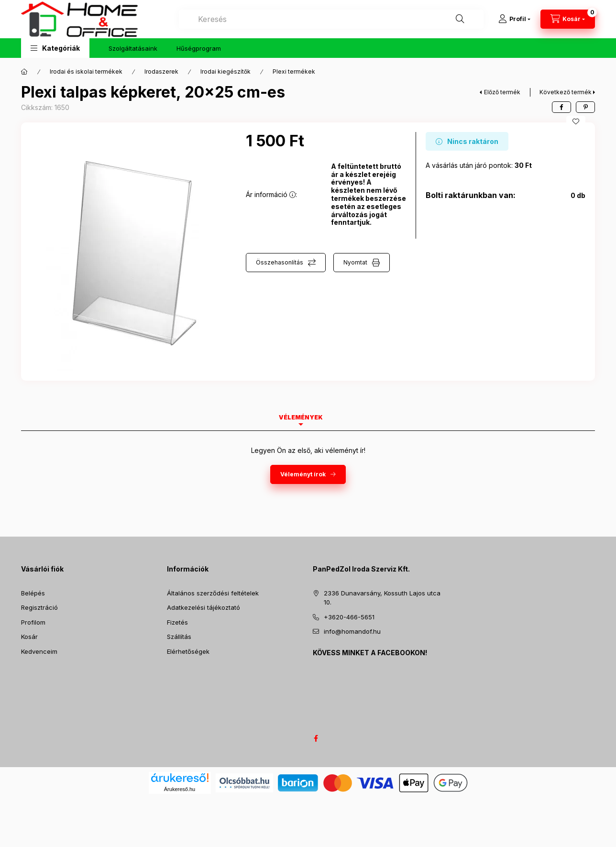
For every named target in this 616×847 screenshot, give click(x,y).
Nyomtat (355, 262)
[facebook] (561, 107)
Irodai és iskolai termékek (86, 71)
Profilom (33, 622)
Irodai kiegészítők (225, 71)
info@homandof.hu (352, 631)
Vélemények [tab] (301, 417)
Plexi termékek (294, 71)
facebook (316, 738)
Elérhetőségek (188, 651)
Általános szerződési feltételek (213, 593)
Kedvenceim (39, 651)
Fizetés (177, 622)
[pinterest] (585, 107)
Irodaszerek (161, 71)
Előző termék (502, 92)
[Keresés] (460, 19)
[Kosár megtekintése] (568, 19)
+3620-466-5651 (349, 617)
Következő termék (566, 92)
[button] (55, 48)
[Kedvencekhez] (576, 121)
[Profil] (514, 19)
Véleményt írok (303, 474)
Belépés (33, 593)
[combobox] (331, 19)
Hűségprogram (199, 48)
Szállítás (179, 637)
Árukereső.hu (180, 789)
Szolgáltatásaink (133, 48)
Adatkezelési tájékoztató (203, 607)
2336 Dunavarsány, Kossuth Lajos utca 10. (382, 598)
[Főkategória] (24, 72)
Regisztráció (39, 607)
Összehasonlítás (280, 262)
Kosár (29, 637)
